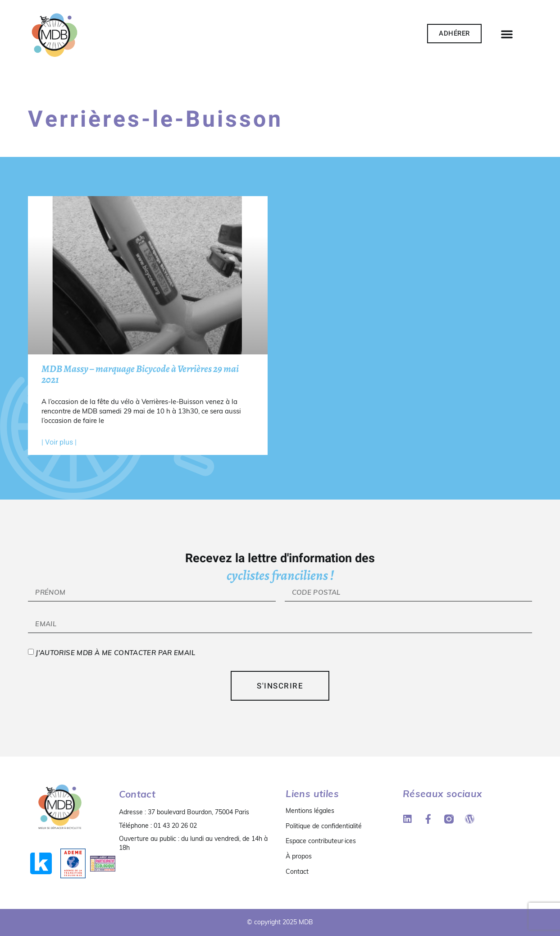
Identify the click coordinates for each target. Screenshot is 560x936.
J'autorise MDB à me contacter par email (115, 653)
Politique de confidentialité (324, 826)
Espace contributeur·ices (321, 841)
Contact (297, 872)
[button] (507, 34)
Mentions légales (310, 811)
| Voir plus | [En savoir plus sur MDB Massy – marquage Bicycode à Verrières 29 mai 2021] (59, 442)
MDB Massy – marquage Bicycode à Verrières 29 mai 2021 (140, 374)
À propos (299, 856)
